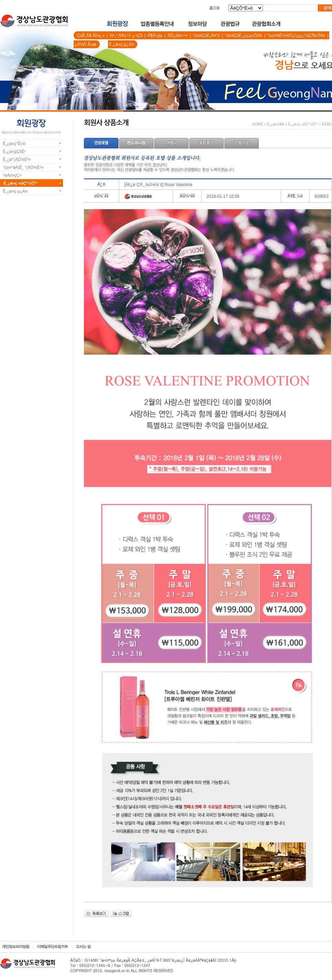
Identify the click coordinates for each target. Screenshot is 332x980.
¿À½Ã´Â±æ (85, 44)
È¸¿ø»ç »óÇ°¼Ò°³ (20, 183)
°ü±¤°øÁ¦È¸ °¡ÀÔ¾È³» (23, 167)
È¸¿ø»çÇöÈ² (14, 152)
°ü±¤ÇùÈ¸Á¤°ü (206, 35)
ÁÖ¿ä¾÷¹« (178, 35)
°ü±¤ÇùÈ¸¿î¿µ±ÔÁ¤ (244, 35)
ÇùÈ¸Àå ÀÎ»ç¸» (91, 35)
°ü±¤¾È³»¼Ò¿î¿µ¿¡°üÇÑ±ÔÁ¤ (296, 35)
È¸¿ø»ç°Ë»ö (14, 144)
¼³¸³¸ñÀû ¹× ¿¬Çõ (126, 35)
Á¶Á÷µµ (155, 35)
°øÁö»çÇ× (12, 175)
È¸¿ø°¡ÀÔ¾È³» (17, 160)
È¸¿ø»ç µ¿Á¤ (121, 44)
